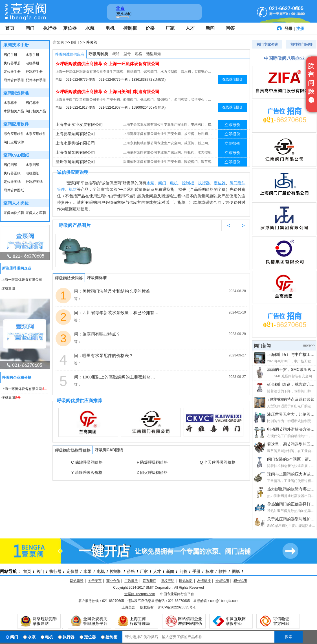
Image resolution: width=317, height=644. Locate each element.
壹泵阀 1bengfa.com (140, 594)
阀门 (30, 28)
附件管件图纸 (14, 190)
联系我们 (149, 581)
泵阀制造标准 (16, 93)
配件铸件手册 (36, 80)
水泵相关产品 (14, 111)
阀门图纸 (10, 165)
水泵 (90, 28)
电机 (110, 28)
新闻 (210, 28)
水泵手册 (32, 55)
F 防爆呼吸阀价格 (152, 462)
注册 (300, 29)
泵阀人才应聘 (36, 213)
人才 (190, 28)
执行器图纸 (12, 173)
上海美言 (128, 607)
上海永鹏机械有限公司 (75, 143)
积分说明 (240, 581)
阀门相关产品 (36, 111)
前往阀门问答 (301, 44)
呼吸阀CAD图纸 (109, 450)
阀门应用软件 (14, 142)
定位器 (70, 28)
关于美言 (95, 581)
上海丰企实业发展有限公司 (79, 124)
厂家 (170, 28)
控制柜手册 (34, 72)
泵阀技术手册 (16, 45)
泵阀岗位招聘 (14, 213)
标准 (210, 571)
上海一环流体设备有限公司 (22, 280)
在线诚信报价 (232, 79)
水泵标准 (10, 103)
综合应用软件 (14, 134)
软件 (223, 571)
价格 (150, 28)
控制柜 (130, 28)
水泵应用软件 (36, 134)
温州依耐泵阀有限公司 (75, 162)
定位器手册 (12, 72)
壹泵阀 (58, 42)
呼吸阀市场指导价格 (73, 450)
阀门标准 (32, 103)
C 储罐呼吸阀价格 (87, 462)
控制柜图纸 (34, 182)
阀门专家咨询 (267, 44)
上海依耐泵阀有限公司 (75, 152)
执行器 (50, 28)
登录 (289, 29)
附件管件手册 (14, 80)
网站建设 (77, 581)
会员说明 (222, 581)
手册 (196, 571)
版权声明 (168, 581)
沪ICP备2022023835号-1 (177, 607)
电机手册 (32, 63)
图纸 (236, 571)
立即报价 (232, 125)
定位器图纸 (12, 182)
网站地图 (186, 581)
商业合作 (113, 581)
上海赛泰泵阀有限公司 (75, 134)
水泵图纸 (32, 165)
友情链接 (204, 581)
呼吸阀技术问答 (69, 278)
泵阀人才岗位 (16, 203)
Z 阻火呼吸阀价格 (152, 472)
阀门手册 (10, 55)
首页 (10, 28)
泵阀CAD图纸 (16, 155)
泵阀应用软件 (16, 124)
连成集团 (8, 288)
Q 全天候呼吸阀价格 (218, 462)
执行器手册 (12, 63)
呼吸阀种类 (98, 54)
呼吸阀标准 (97, 278)
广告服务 (131, 581)
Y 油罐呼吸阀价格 (87, 472)
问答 (230, 28)
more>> (309, 345)
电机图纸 (32, 173)
